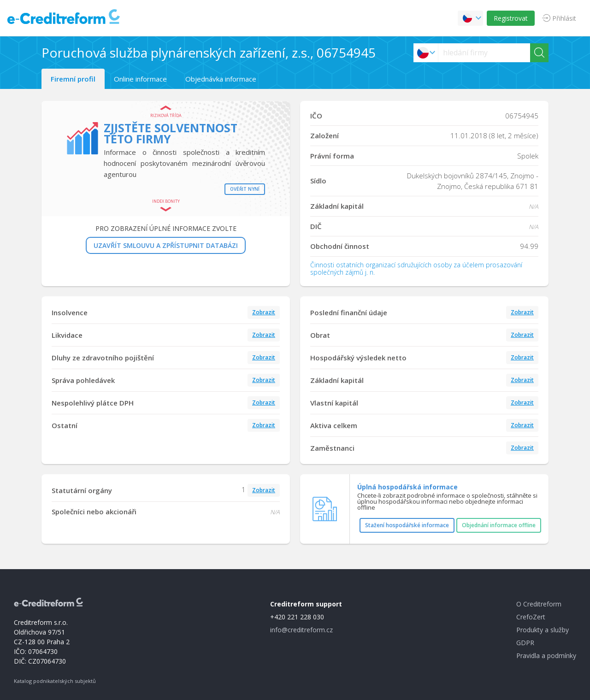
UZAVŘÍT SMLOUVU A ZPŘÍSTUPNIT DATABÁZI (166, 245)
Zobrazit (264, 312)
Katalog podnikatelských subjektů (55, 681)
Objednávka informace (221, 79)
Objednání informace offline (499, 525)
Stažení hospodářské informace (407, 525)
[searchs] (484, 53)
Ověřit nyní (245, 189)
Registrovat (511, 18)
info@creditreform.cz (301, 630)
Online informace (140, 79)
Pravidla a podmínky (546, 656)
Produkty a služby (543, 630)
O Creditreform (539, 604)
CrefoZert (531, 617)
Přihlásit (564, 18)
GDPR (525, 643)
